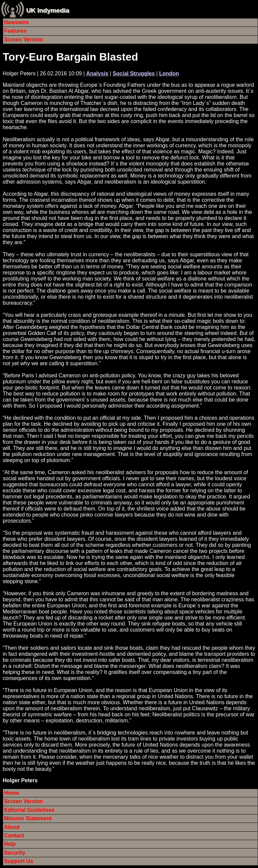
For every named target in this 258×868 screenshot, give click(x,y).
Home (11, 793)
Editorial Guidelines (29, 810)
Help (10, 844)
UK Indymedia (48, 10)
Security (15, 853)
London (169, 73)
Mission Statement (28, 818)
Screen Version (24, 40)
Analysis (97, 73)
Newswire (16, 22)
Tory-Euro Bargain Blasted (70, 57)
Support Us (18, 861)
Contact (14, 836)
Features (15, 31)
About (12, 827)
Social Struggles (134, 73)
